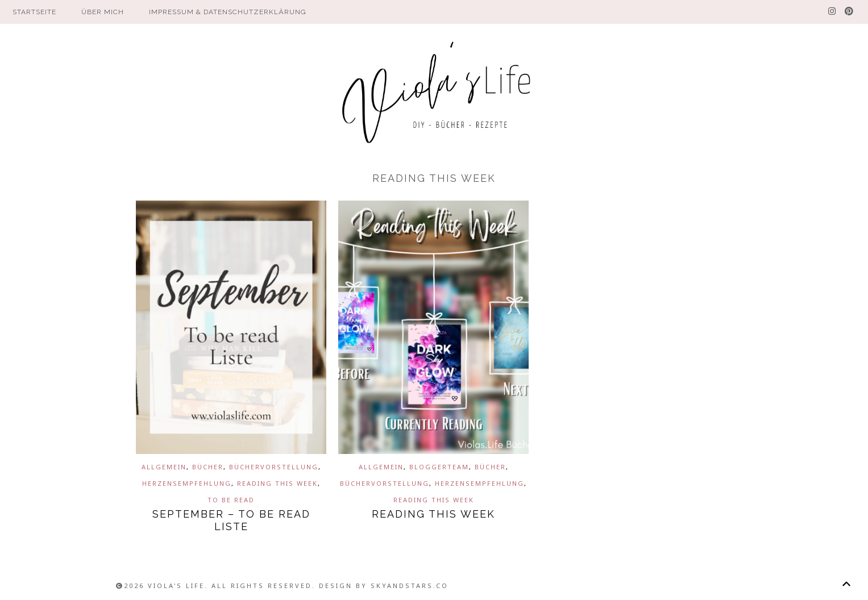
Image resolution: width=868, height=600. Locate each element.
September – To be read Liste (231, 520)
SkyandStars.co (410, 586)
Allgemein (164, 467)
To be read (231, 500)
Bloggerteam (439, 467)
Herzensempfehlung (187, 483)
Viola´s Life (434, 94)
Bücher (208, 467)
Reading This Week (277, 483)
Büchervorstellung (274, 467)
